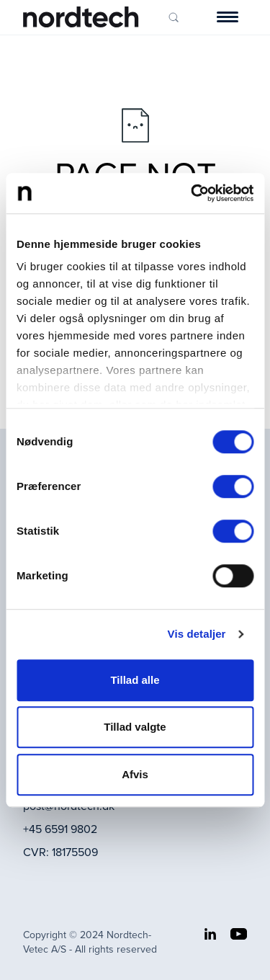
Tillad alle (135, 680)
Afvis (135, 774)
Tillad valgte (135, 727)
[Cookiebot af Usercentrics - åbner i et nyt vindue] (192, 193)
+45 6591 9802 (60, 829)
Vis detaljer (197, 634)
